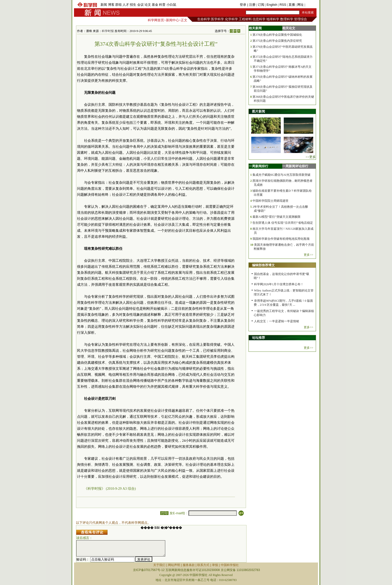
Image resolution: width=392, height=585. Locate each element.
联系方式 (203, 565)
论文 (148, 5)
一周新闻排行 (258, 166)
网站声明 (174, 565)
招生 (133, 5)
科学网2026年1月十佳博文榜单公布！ (279, 284)
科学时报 (108, 31)
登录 (243, 5)
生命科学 (204, 19)
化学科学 (231, 19)
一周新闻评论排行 (295, 166)
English (272, 5)
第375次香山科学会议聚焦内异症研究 (277, 41)
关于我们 (159, 565)
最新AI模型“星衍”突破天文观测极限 (276, 217)
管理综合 (300, 19)
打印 (164, 513)
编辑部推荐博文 (263, 265)
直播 (292, 5)
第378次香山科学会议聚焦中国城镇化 (277, 35)
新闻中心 (172, 20)
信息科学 (259, 19)
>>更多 (311, 157)
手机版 (311, 5)
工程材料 (245, 19)
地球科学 (273, 19)
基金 (155, 5)
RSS (283, 5)
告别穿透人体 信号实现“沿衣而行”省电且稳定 (283, 223)
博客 (111, 5)
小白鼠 (171, 5)
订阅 (261, 5)
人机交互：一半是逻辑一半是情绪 (276, 321)
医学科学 (217, 19)
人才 (126, 5)
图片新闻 (258, 111)
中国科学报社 (230, 565)
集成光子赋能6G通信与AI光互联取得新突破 (281, 175)
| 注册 (251, 5)
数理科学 (287, 19)
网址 (300, 5)
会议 (140, 5)
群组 (118, 5)
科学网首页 (156, 20)
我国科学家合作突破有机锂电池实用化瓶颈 (281, 239)
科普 (162, 5)
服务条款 (189, 565)
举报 (215, 565)
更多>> (308, 255)
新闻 (104, 5)
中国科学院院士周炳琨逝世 (270, 201)
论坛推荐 (258, 338)
